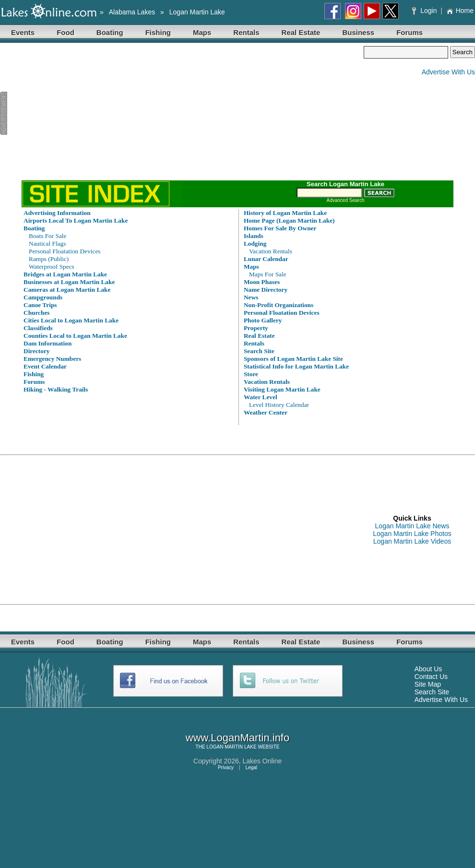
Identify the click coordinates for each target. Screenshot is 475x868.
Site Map (428, 684)
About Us (428, 669)
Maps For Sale (268, 274)
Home (460, 11)
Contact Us (431, 677)
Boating (110, 32)
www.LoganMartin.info (237, 738)
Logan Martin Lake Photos (412, 534)
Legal (251, 767)
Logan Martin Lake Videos (412, 541)
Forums (410, 32)
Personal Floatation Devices (65, 251)
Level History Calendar (279, 405)
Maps (202, 32)
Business (358, 32)
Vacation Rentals (271, 251)
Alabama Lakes (132, 12)
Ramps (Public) (49, 259)
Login (425, 11)
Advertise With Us (448, 72)
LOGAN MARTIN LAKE (231, 747)
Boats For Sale (48, 236)
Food (65, 32)
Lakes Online (262, 761)
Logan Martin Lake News (412, 526)
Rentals (246, 32)
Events (23, 32)
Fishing (158, 32)
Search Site (432, 692)
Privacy (226, 767)
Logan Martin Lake (197, 12)
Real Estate (301, 32)
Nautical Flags (47, 244)
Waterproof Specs (52, 267)
